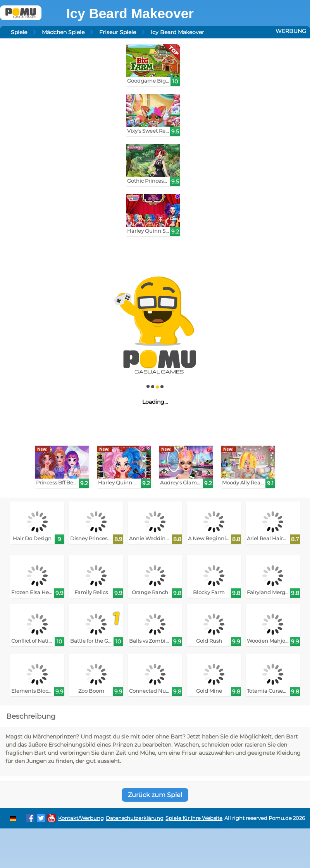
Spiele (19, 32)
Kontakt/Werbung (81, 818)
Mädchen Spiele (63, 32)
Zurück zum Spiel (155, 795)
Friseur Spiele (118, 32)
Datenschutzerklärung (135, 818)
